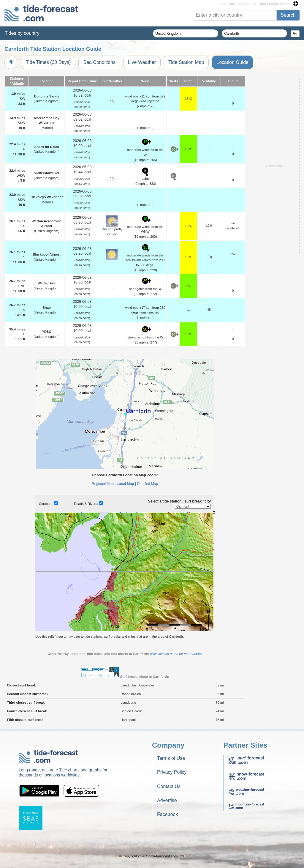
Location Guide (232, 62)
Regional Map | (104, 484)
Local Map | (126, 484)
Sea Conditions (99, 62)
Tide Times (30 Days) (48, 62)
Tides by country (22, 33)
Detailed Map (147, 484)
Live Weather (142, 62)
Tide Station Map (186, 62)
